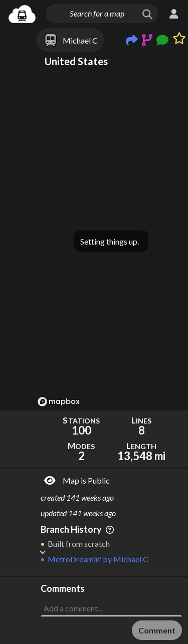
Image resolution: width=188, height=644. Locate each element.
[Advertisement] (111, 602)
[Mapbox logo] (59, 402)
